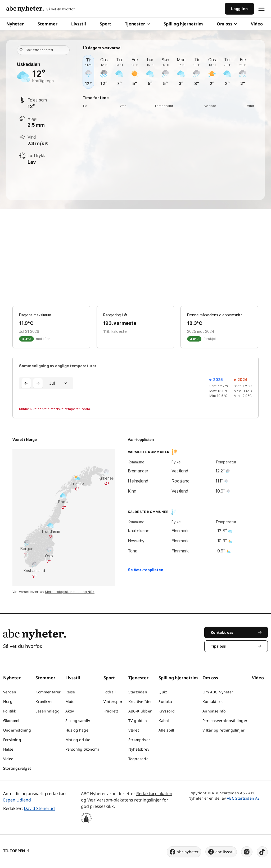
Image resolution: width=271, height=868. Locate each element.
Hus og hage (77, 730)
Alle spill (166, 730)
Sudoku (165, 701)
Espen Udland (17, 800)
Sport (105, 24)
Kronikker (44, 701)
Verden (10, 692)
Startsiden (138, 692)
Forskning (12, 740)
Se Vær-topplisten (146, 570)
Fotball (110, 692)
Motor (71, 701)
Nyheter (15, 24)
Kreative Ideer (141, 701)
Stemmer (48, 24)
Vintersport (114, 701)
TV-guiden (138, 721)
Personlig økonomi (82, 749)
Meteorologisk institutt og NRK (70, 592)
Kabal (164, 721)
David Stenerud (39, 808)
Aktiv (70, 711)
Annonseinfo (214, 711)
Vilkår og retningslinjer (223, 730)
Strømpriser (139, 740)
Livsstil (79, 24)
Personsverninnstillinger (225, 721)
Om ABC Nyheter (218, 692)
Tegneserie (138, 759)
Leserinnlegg (47, 711)
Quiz (163, 692)
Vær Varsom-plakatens (110, 800)
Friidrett (111, 711)
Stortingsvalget (17, 768)
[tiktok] (262, 852)
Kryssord (167, 711)
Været (134, 730)
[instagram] (247, 852)
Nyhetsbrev (139, 749)
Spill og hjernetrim (183, 24)
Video (257, 24)
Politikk (10, 711)
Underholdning (17, 730)
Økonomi (11, 721)
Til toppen (17, 851)
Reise (70, 692)
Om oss (227, 24)
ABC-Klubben (140, 711)
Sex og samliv (78, 721)
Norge (9, 701)
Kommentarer (48, 692)
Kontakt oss (213, 701)
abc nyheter (184, 852)
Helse (8, 749)
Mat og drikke (78, 740)
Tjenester (137, 24)
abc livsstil (221, 852)
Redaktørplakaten (154, 794)
